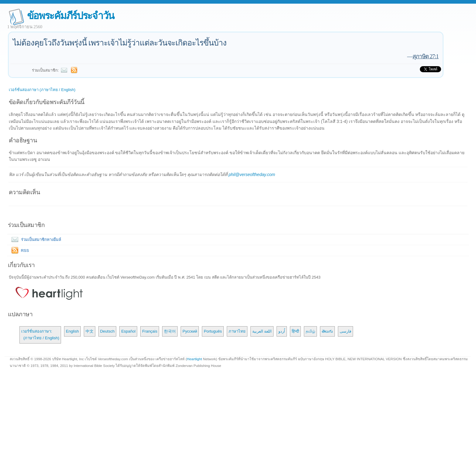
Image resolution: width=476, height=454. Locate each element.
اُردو (282, 331)
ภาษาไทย (237, 331)
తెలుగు (327, 331)
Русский (190, 331)
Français (150, 331)
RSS (25, 251)
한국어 (170, 331)
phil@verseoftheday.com (252, 174)
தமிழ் (310, 331)
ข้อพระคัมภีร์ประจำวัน (71, 16)
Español (128, 331)
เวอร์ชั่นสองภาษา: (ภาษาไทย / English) (40, 335)
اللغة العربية (262, 331)
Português (213, 331)
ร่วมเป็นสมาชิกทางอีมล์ (35, 240)
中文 (90, 331)
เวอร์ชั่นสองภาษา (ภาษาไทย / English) (42, 90)
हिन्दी (295, 331)
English (72, 331)
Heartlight (194, 359)
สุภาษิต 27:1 (426, 56)
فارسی (345, 331)
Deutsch (107, 331)
